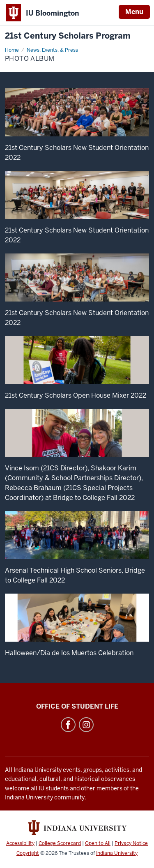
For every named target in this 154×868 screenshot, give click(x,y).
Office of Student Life (77, 706)
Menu (134, 12)
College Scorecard (60, 843)
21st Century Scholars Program (68, 36)
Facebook (68, 725)
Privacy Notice (131, 843)
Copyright (28, 853)
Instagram (86, 725)
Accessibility (20, 843)
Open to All (98, 843)
